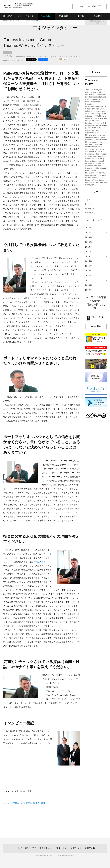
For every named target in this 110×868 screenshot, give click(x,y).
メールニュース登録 (89, 6)
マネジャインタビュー (16, 21)
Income (90, 208)
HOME (5, 21)
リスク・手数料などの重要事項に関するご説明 (24, 803)
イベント (29, 16)
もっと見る (96, 326)
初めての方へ (31, 848)
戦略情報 (64, 16)
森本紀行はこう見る (12, 16)
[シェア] (43, 59)
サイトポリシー (47, 848)
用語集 (81, 16)
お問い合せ (76, 848)
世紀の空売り (41, 562)
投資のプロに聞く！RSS (97, 22)
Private (8, 53)
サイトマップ (62, 848)
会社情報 (88, 848)
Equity (90, 204)
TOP (20, 848)
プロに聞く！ (46, 16)
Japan (89, 200)
